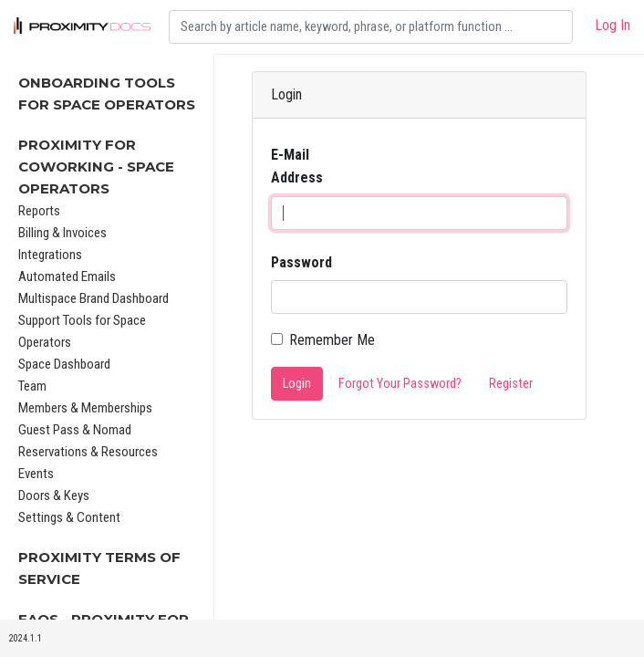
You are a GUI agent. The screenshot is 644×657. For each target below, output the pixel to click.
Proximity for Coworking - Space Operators (96, 167)
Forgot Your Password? (400, 384)
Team (32, 386)
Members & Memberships (85, 408)
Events (36, 474)
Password (301, 262)
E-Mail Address (297, 167)
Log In (613, 25)
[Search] (371, 27)
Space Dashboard (64, 364)
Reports (39, 211)
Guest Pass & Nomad (75, 430)
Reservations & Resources (88, 452)
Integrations (50, 255)
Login (297, 384)
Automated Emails (67, 276)
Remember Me (332, 340)
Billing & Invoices (62, 233)
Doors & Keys (54, 495)
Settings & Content (69, 517)
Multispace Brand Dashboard (93, 298)
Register (511, 384)
